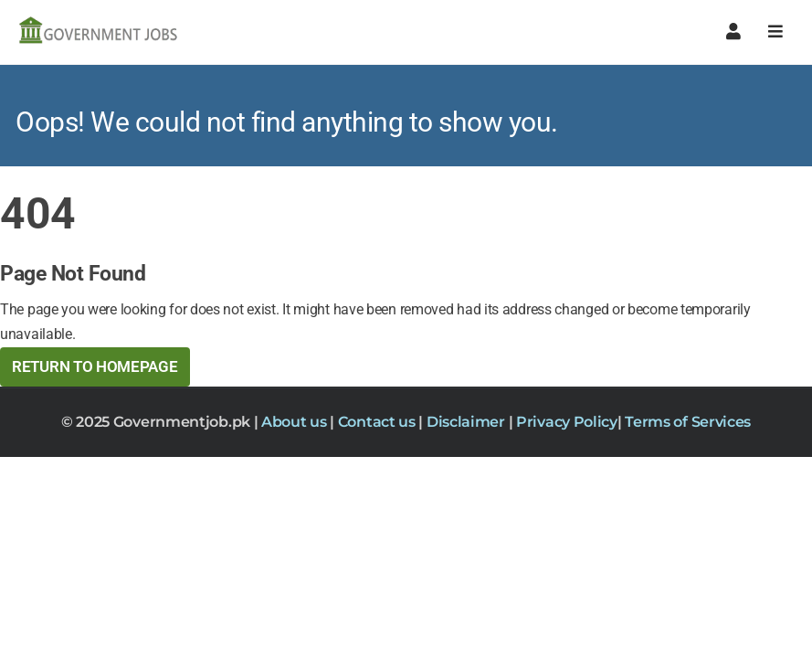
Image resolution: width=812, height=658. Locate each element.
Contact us (379, 422)
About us (295, 422)
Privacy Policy (567, 422)
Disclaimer (468, 422)
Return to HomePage (95, 366)
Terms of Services (688, 422)
